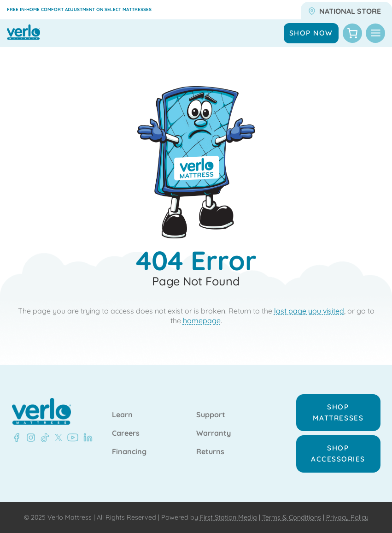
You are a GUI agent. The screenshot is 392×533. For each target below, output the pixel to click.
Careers (126, 433)
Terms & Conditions (292, 517)
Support (211, 415)
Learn (122, 415)
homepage (202, 320)
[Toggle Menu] (375, 33)
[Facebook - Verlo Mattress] (17, 438)
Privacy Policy (347, 517)
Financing (129, 452)
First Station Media (228, 517)
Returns (210, 452)
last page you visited (309, 311)
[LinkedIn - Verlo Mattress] (29, 438)
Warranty (214, 433)
